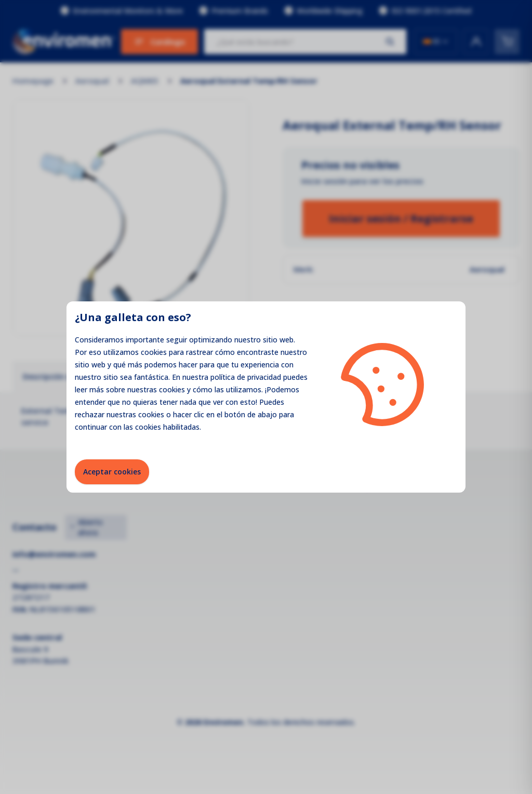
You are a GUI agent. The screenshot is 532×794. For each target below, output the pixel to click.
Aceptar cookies (112, 472)
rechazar (90, 414)
